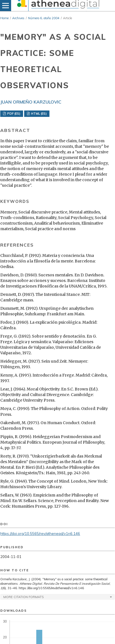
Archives (18, 18)
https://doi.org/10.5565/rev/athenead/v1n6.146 (40, 534)
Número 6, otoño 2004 (44, 18)
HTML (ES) (38, 114)
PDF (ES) (13, 114)
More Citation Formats (23, 597)
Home (4, 18)
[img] (57, 6)
